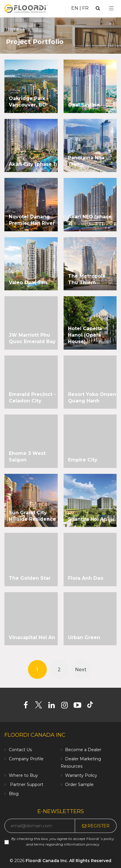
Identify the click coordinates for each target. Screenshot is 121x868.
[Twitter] (41, 706)
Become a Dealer (83, 750)
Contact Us (20, 750)
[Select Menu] (111, 8)
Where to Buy (23, 775)
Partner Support (26, 785)
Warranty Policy (81, 775)
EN (75, 8)
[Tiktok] (93, 706)
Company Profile (26, 759)
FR (85, 8)
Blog (14, 794)
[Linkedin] (54, 706)
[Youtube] (80, 706)
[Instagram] (67, 706)
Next (81, 670)
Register (96, 826)
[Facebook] (28, 706)
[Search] (98, 8)
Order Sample (79, 785)
